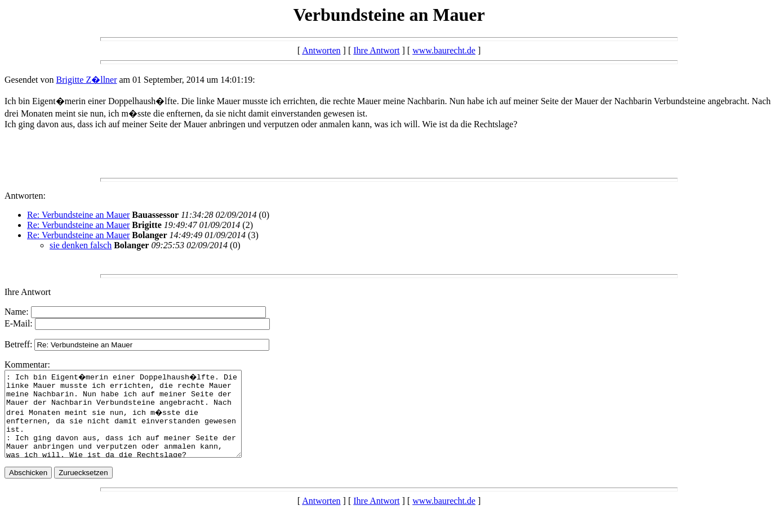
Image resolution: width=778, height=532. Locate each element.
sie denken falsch (81, 245)
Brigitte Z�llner (87, 80)
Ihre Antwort (376, 50)
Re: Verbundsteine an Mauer (78, 215)
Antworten (321, 50)
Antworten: (25, 196)
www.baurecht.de (444, 50)
